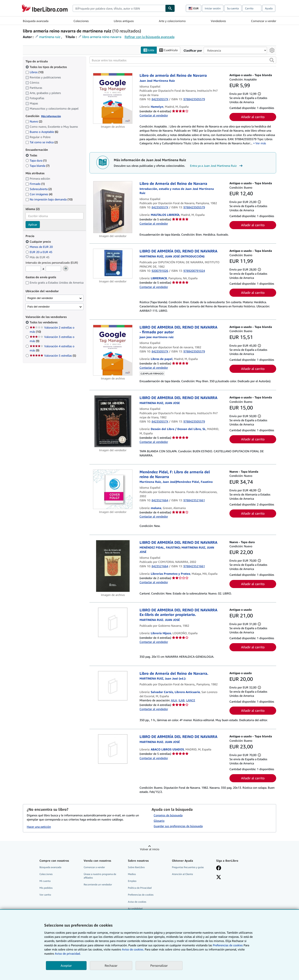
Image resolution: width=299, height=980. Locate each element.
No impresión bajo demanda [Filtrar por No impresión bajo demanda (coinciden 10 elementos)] (49, 200)
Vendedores (218, 21)
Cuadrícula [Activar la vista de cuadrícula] (168, 50)
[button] (272, 60)
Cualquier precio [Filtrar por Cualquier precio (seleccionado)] (39, 242)
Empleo (132, 881)
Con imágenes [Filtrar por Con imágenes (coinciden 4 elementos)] (39, 194)
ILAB (182, 700)
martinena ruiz (50, 37)
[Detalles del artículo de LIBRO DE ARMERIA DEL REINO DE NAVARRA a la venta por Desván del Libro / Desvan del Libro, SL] (113, 421)
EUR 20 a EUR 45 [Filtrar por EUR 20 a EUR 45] (39, 252)
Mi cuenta (45, 881)
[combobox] (119, 8)
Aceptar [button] (66, 965)
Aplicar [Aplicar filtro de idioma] (33, 225)
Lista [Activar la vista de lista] (149, 50)
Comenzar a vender (264, 21)
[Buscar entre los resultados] (183, 60)
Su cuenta (233, 8)
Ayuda (269, 8)
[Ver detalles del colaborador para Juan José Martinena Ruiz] (157, 81)
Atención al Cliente (182, 874)
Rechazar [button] (111, 965)
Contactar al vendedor (154, 115)
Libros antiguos (124, 21)
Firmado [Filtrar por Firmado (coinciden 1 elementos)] (35, 184)
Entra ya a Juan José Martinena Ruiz (217, 166)
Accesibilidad (135, 909)
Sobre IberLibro (136, 867)
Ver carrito (45, 895)
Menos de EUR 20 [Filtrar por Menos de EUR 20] (40, 247)
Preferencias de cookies (228, 945)
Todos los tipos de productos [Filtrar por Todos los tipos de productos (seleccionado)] (47, 67)
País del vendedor (39, 307)
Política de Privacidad (140, 888)
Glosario (159, 821)
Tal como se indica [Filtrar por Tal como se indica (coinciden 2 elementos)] (42, 142)
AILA (174, 700)
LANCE (191, 700)
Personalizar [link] (159, 965)
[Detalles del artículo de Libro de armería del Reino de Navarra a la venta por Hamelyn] (113, 99)
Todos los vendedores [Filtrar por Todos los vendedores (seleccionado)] (44, 322)
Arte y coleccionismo (172, 21)
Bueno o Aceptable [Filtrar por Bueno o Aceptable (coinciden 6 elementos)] (42, 132)
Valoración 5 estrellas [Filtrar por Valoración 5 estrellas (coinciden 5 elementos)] (53, 356)
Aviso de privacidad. (68, 953)
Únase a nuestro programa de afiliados (100, 876)
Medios (132, 874)
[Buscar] (170, 8)
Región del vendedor (40, 298)
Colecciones (81, 21)
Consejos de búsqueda (168, 815)
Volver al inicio (150, 849)
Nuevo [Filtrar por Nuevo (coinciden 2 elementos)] (34, 122)
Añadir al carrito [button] (253, 117)
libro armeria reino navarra (102, 37)
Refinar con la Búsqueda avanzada (149, 37)
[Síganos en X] (219, 878)
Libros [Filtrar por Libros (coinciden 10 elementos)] (34, 72)
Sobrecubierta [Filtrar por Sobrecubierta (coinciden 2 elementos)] (39, 189)
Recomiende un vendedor (98, 885)
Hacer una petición (39, 827)
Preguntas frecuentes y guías (188, 867)
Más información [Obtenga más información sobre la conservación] (51, 116)
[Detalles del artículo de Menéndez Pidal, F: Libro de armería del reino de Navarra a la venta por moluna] (113, 489)
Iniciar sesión (213, 8)
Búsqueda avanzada (36, 21)
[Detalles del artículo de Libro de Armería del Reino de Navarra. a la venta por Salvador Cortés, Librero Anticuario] (113, 686)
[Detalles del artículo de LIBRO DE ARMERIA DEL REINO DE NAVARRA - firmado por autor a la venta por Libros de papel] (113, 350)
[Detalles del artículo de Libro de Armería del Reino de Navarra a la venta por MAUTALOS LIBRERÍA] (113, 207)
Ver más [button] (261, 143)
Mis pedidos (46, 888)
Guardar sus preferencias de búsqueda (178, 826)
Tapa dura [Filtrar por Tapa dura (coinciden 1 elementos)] (36, 160)
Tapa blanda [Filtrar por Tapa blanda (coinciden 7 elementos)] (37, 166)
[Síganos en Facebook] (219, 868)
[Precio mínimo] (33, 269)
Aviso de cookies (137, 902)
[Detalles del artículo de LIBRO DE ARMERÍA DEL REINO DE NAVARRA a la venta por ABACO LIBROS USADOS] (113, 749)
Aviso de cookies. (133, 949)
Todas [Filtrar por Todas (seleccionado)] (32, 155)
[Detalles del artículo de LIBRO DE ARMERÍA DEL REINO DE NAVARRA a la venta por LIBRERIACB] (113, 264)
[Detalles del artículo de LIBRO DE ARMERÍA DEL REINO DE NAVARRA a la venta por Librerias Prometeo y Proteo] (113, 566)
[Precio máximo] (53, 269)
